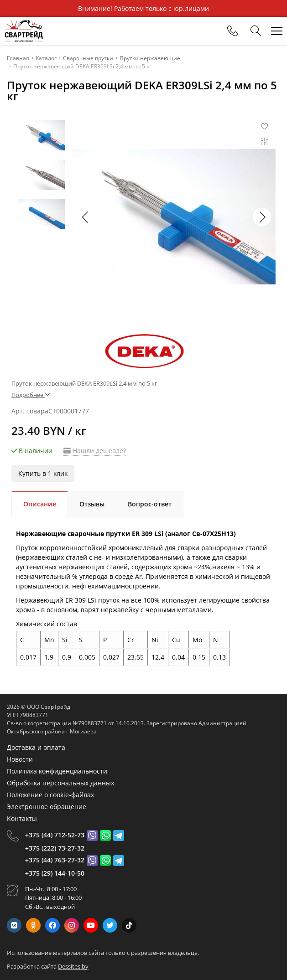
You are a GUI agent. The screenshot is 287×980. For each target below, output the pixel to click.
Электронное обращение (47, 807)
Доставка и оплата (36, 747)
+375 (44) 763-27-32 (55, 860)
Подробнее (31, 395)
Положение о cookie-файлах (50, 795)
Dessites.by (73, 966)
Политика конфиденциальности (57, 771)
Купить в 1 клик (43, 473)
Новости (20, 759)
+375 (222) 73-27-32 (55, 848)
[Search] (256, 31)
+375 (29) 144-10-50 (55, 873)
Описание (40, 504)
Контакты (22, 818)
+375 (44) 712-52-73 (55, 835)
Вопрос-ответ (150, 504)
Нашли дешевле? (95, 451)
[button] (262, 217)
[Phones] (233, 31)
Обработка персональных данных (60, 783)
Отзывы (92, 504)
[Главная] (24, 31)
